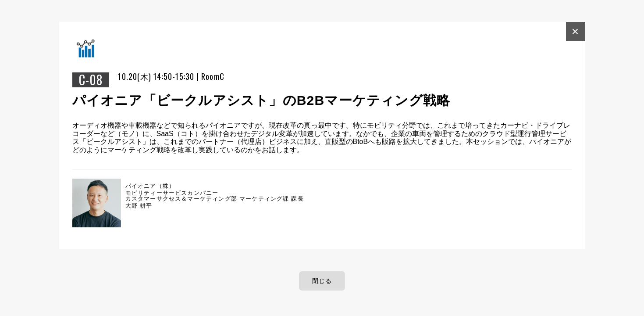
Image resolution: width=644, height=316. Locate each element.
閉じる (322, 281)
